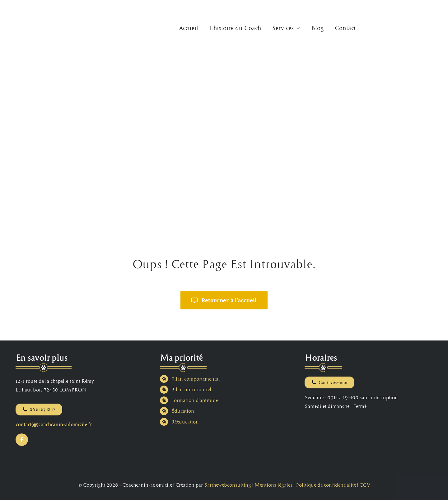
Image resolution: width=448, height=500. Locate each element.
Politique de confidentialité (326, 485)
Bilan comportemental (196, 379)
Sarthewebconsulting (228, 485)
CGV (365, 485)
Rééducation (185, 422)
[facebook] (22, 440)
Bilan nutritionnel (191, 389)
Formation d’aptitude (195, 400)
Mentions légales (273, 485)
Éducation (183, 411)
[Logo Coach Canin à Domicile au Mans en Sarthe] (34, 7)
